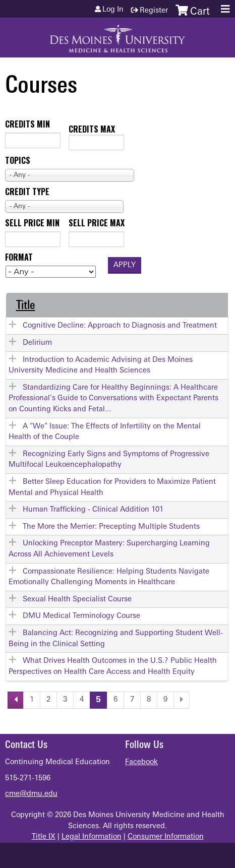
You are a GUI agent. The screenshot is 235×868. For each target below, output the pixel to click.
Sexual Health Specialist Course (77, 600)
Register (154, 11)
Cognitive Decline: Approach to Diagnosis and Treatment (120, 326)
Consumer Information (166, 837)
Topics (18, 160)
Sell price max (97, 223)
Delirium (37, 343)
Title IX (44, 837)
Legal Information (92, 837)
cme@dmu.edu (31, 794)
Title (26, 306)
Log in (113, 10)
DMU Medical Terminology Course (81, 616)
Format (19, 257)
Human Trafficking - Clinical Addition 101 (93, 510)
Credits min (27, 124)
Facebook (141, 762)
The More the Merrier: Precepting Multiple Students (111, 527)
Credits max (92, 129)
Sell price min (32, 223)
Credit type (27, 192)
